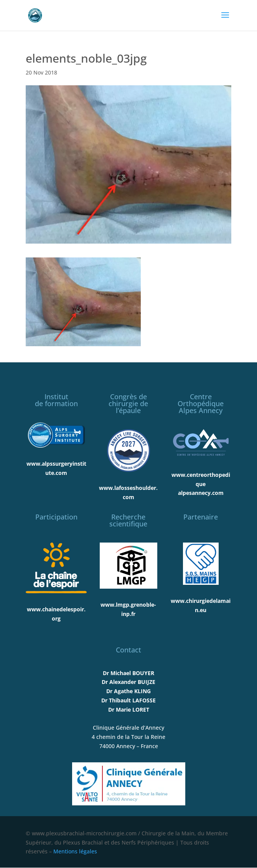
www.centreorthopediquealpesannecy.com (201, 484)
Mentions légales (75, 851)
